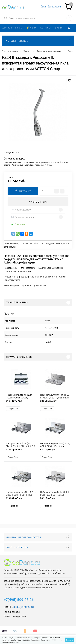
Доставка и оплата (12, 28)
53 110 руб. (55, 451)
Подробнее (13, 409)
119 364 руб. (21, 500)
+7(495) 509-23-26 (19, 600)
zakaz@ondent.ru (23, 607)
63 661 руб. (55, 403)
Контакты (45, 28)
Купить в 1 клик (38, 202)
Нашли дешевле (21, 210)
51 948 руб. (21, 403)
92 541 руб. (21, 451)
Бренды (59, 28)
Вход (43, 6)
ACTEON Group (52, 328)
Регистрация (54, 6)
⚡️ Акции (31, 28)
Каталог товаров (38, 41)
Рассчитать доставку (24, 217)
